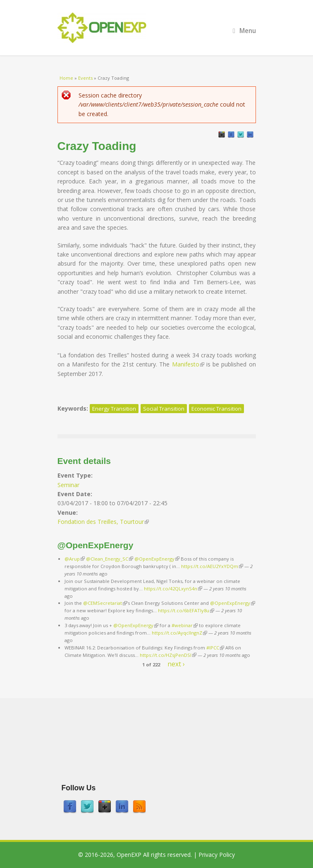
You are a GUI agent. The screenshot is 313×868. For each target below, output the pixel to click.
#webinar (185, 625)
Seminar (68, 485)
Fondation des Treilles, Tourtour (103, 522)
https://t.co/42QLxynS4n (173, 589)
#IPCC (215, 648)
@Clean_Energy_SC (110, 559)
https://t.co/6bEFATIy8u (186, 610)
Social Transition (164, 409)
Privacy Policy (217, 855)
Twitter (241, 135)
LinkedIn (250, 135)
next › (176, 664)
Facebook (231, 135)
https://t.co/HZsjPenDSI (168, 655)
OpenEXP (129, 855)
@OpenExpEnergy (157, 559)
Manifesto (188, 364)
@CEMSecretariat (105, 603)
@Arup (75, 559)
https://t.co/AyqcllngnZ (179, 633)
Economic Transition (216, 409)
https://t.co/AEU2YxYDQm (212, 566)
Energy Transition (114, 409)
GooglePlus (222, 135)
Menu (244, 31)
